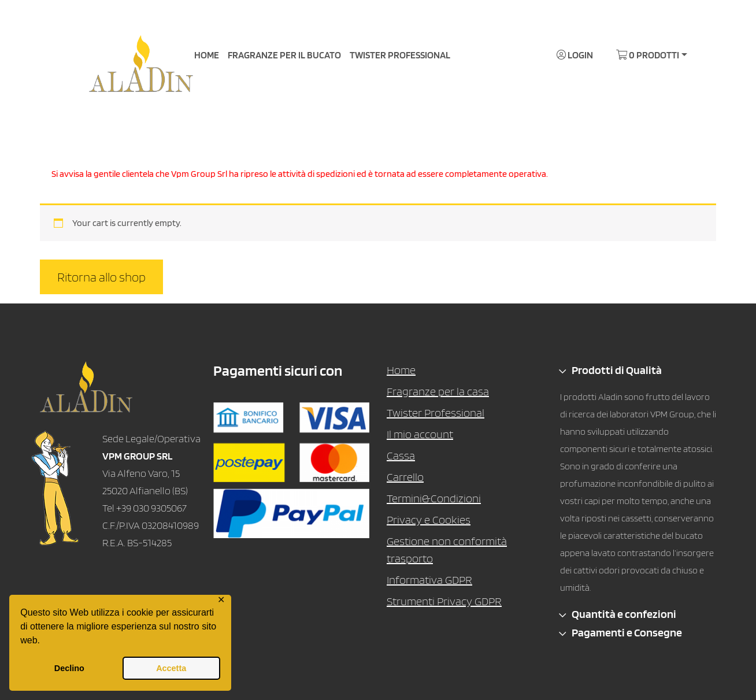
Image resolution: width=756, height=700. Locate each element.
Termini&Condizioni (434, 498)
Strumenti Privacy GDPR (444, 601)
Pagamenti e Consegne (627, 632)
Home (401, 370)
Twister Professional (436, 413)
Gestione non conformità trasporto (447, 550)
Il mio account (420, 434)
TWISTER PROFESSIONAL (400, 55)
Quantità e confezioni (624, 614)
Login (575, 55)
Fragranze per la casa (438, 391)
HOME (207, 55)
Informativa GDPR (429, 580)
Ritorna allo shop (101, 277)
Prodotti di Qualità (617, 370)
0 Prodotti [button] (648, 55)
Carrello (405, 477)
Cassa (401, 455)
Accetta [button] (171, 668)
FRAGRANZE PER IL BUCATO (284, 55)
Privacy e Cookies (429, 520)
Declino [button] (69, 668)
